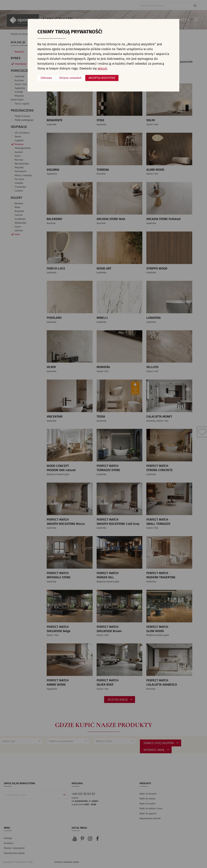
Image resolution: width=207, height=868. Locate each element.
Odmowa (46, 78)
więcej (102, 68)
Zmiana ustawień (70, 78)
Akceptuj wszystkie (102, 78)
